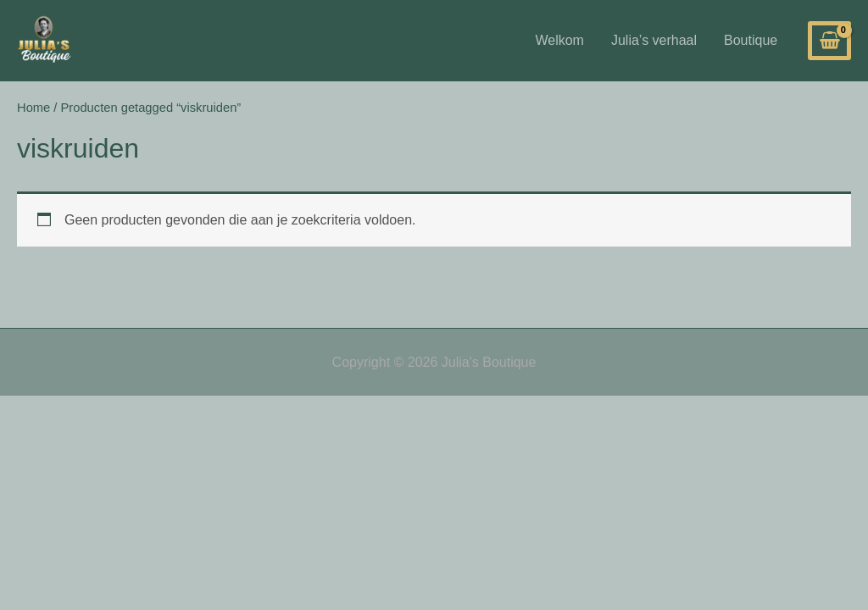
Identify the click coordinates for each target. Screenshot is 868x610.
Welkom (559, 40)
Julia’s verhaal (654, 40)
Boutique (751, 40)
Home (33, 108)
